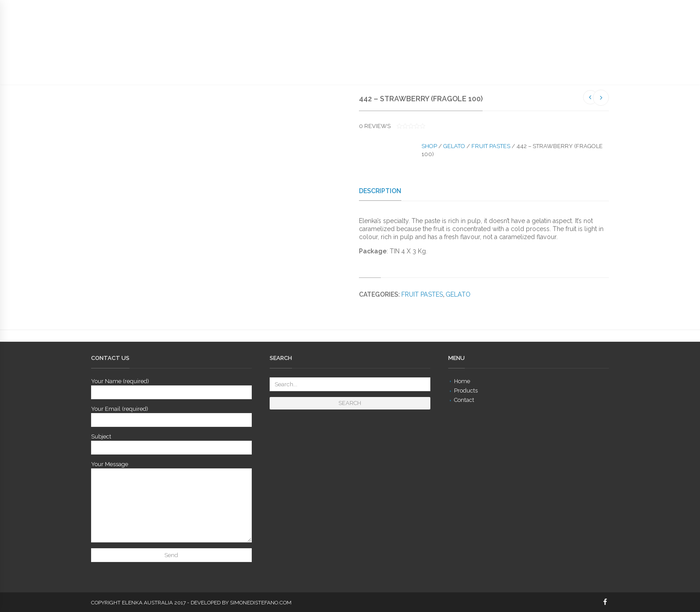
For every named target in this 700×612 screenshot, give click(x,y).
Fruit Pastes (491, 146)
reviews (375, 126)
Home (462, 381)
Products (466, 391)
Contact (464, 400)
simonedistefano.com (261, 603)
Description (380, 191)
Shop (429, 146)
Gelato (454, 146)
